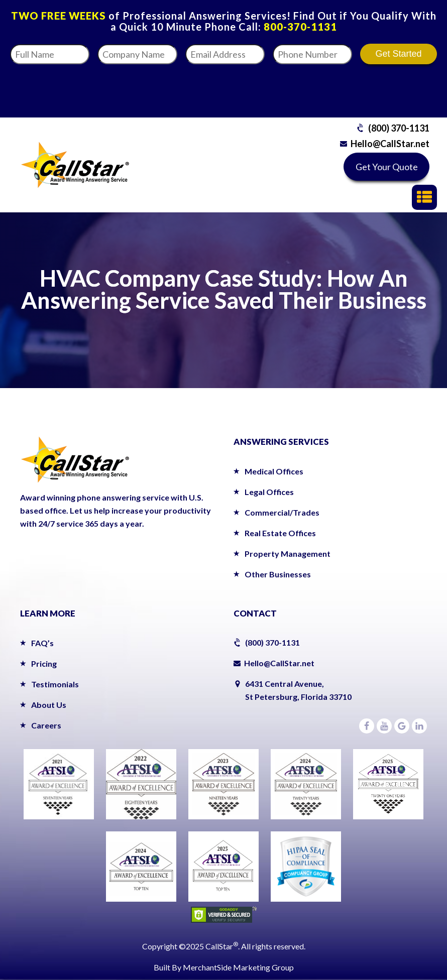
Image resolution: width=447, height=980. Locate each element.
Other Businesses (278, 574)
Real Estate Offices (280, 533)
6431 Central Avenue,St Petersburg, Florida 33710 (298, 690)
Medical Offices (274, 471)
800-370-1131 (300, 27)
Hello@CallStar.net (390, 144)
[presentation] (334, 88)
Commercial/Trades (282, 512)
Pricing (44, 663)
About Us (49, 705)
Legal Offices (269, 492)
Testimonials (55, 684)
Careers (46, 725)
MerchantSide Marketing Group (238, 967)
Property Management (288, 554)
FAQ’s (42, 643)
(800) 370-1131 (399, 128)
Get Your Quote (387, 167)
